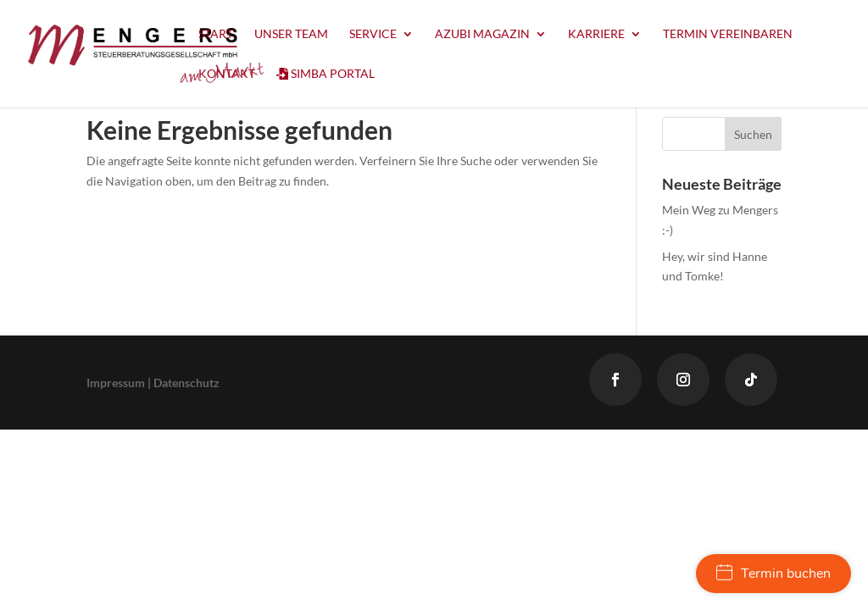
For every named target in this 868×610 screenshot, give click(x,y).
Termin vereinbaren (728, 34)
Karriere (596, 34)
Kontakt (227, 74)
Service (373, 34)
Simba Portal (325, 74)
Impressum (116, 383)
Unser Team (291, 34)
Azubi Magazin (482, 34)
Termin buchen (773, 574)
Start (216, 34)
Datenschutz (186, 383)
